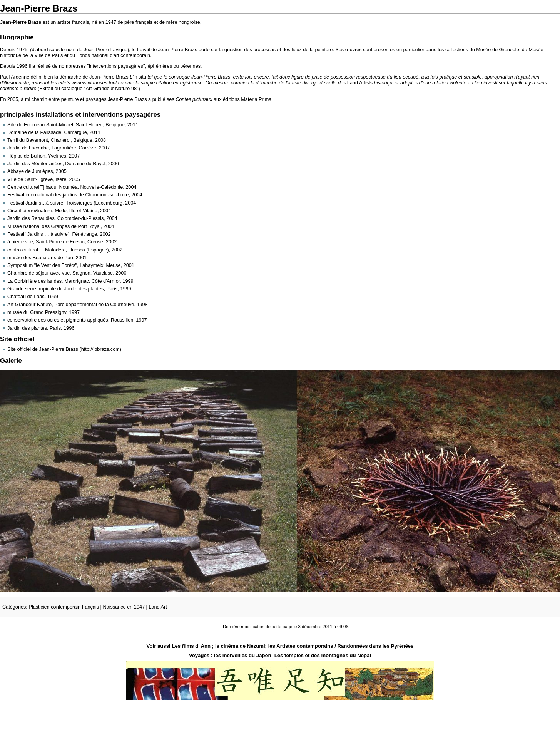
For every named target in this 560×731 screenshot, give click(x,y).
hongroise (189, 22)
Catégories (14, 607)
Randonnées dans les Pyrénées (375, 646)
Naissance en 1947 (124, 607)
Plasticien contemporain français (64, 607)
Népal (364, 655)
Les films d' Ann (192, 646)
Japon (264, 655)
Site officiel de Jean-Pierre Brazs (43, 349)
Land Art (158, 607)
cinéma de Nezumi (243, 646)
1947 (111, 22)
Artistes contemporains (305, 646)
